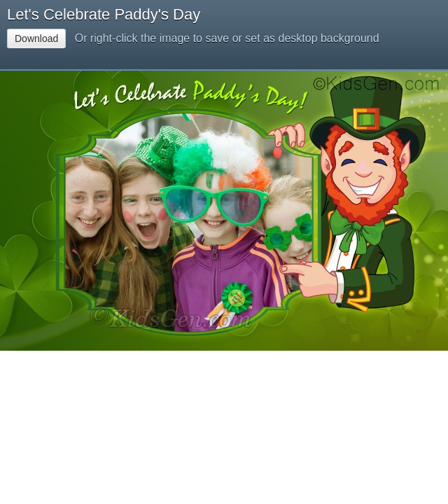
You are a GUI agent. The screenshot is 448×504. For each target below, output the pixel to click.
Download (36, 38)
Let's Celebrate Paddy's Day (104, 14)
